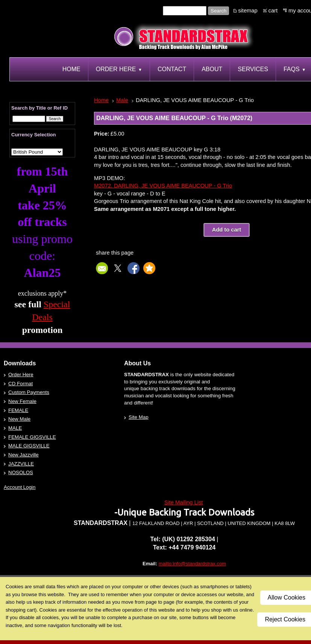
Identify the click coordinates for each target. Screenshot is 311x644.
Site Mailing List (184, 502)
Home (101, 100)
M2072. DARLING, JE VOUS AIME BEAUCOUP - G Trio (163, 186)
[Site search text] (185, 11)
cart (273, 11)
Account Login (20, 487)
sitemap (248, 11)
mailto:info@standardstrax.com (192, 564)
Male (122, 100)
